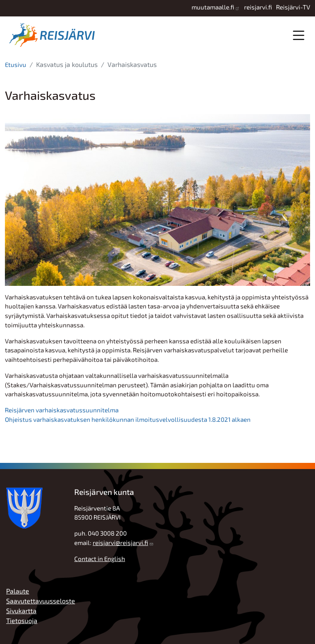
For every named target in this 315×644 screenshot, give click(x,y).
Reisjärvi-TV (293, 7)
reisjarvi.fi (258, 7)
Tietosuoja (22, 620)
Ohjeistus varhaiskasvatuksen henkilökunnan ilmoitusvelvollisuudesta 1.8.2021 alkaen (128, 419)
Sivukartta (21, 611)
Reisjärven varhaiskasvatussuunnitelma (62, 410)
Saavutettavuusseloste (41, 601)
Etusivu (16, 64)
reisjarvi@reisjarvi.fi (120, 543)
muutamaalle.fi (213, 7)
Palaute (18, 591)
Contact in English (100, 559)
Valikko (298, 35)
